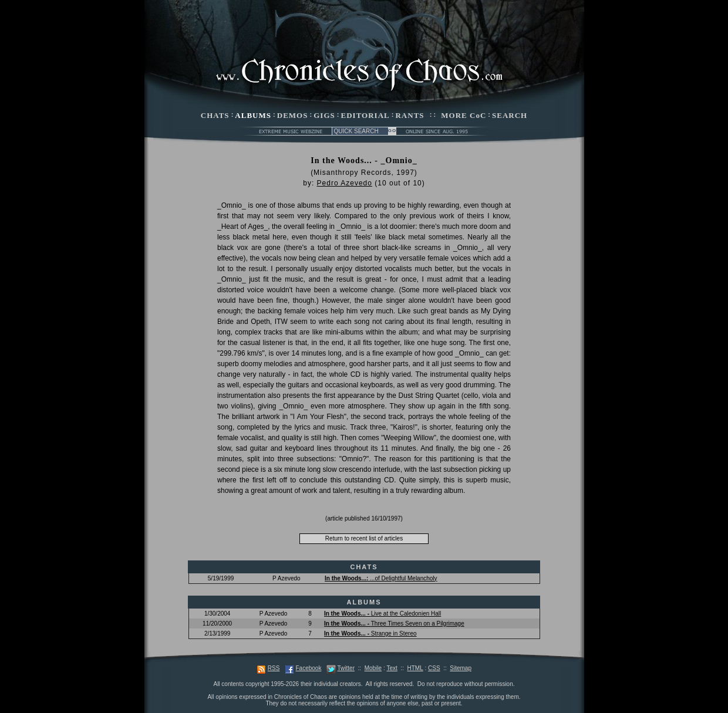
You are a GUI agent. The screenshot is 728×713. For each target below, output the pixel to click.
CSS (434, 668)
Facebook (308, 668)
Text (392, 668)
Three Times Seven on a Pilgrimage (394, 624)
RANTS (409, 115)
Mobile (373, 668)
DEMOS (293, 115)
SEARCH (510, 115)
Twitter (346, 668)
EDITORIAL (365, 115)
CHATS (215, 115)
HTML (415, 668)
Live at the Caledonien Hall (382, 614)
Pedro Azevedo (345, 183)
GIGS (324, 115)
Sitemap (461, 668)
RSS (274, 668)
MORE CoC (464, 115)
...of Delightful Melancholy (381, 578)
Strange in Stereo (370, 633)
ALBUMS (253, 115)
